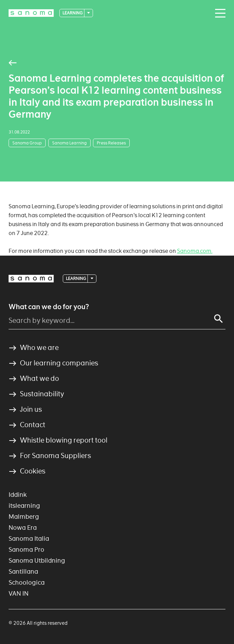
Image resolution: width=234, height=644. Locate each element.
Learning (73, 13)
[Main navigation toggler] (219, 13)
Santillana (23, 571)
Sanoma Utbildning (37, 560)
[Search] (219, 319)
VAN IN (19, 593)
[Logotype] (31, 13)
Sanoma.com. (195, 251)
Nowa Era (23, 528)
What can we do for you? (49, 307)
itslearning (24, 506)
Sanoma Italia (29, 538)
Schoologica (27, 582)
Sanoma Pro (26, 549)
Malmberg (24, 517)
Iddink (18, 495)
